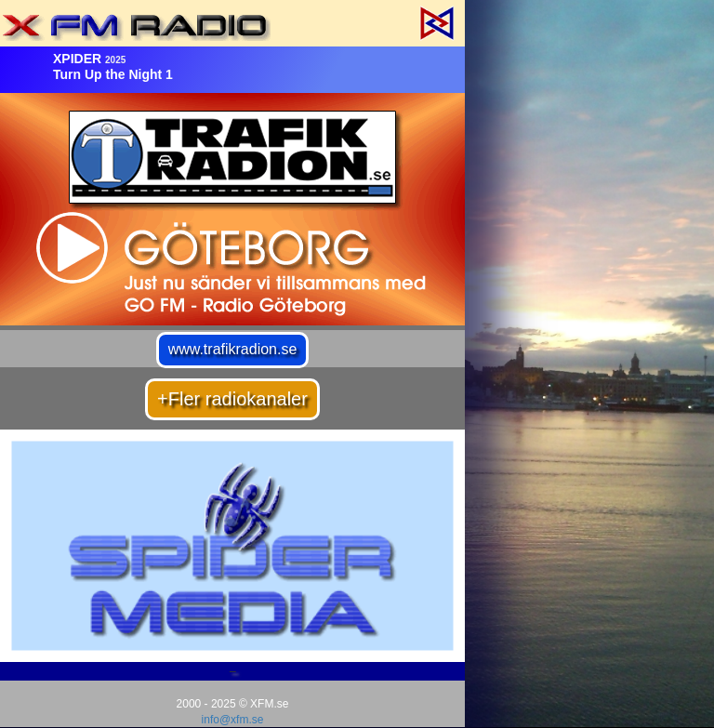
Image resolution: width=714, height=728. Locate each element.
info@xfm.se (233, 720)
